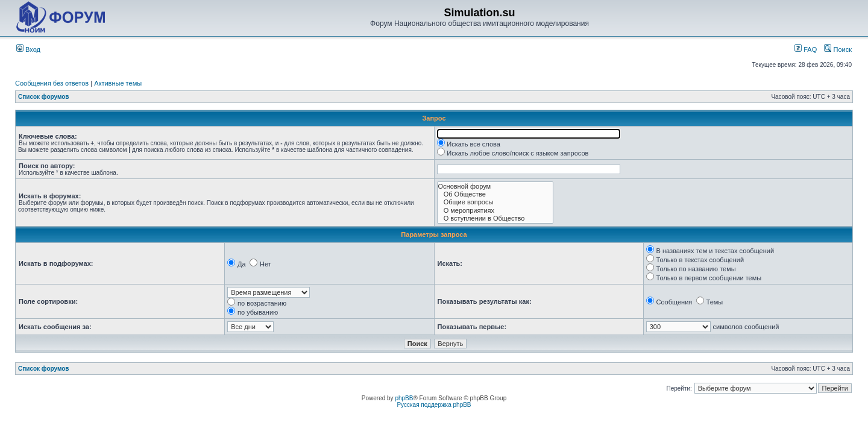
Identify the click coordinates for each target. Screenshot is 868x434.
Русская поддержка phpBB (434, 405)
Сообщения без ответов (52, 83)
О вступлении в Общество (495, 219)
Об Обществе (495, 194)
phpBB (404, 398)
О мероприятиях (495, 211)
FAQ (806, 49)
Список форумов (44, 97)
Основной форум (495, 187)
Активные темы (118, 83)
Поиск (838, 49)
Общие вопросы (495, 202)
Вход (28, 49)
